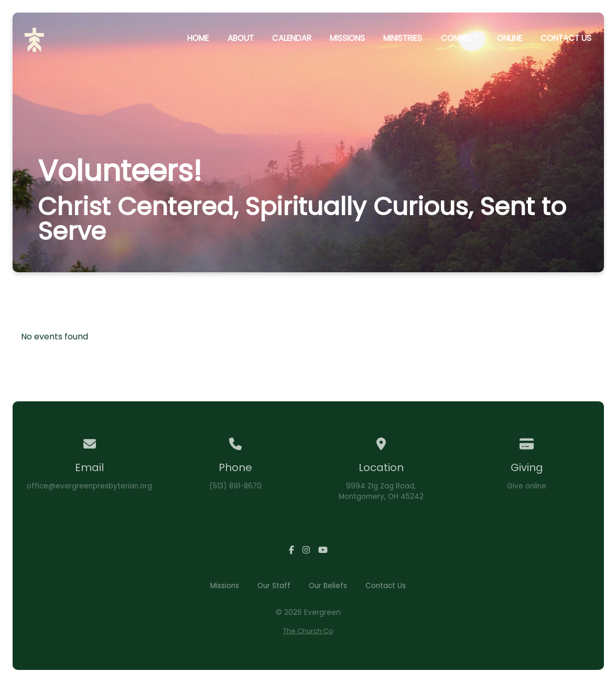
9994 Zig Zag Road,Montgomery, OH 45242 (381, 491)
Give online (527, 486)
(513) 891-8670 (235, 486)
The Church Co (308, 631)
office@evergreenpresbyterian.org (89, 486)
